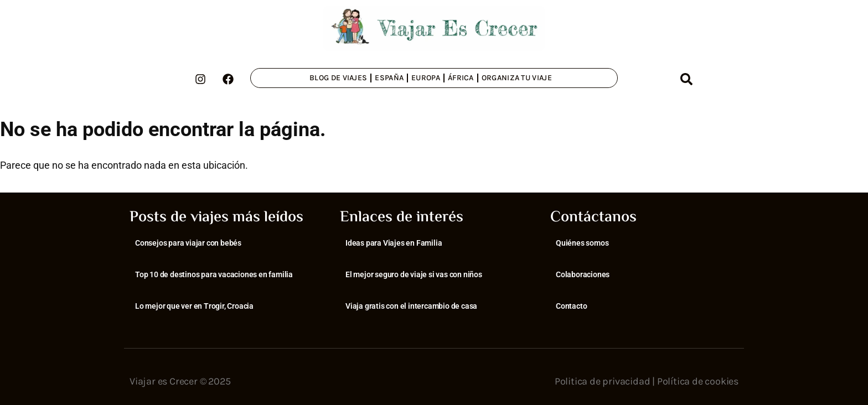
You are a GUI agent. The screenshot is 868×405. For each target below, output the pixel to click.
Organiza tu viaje (517, 78)
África (461, 78)
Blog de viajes (338, 78)
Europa (426, 78)
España (389, 78)
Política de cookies (698, 381)
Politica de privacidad (603, 381)
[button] (686, 79)
